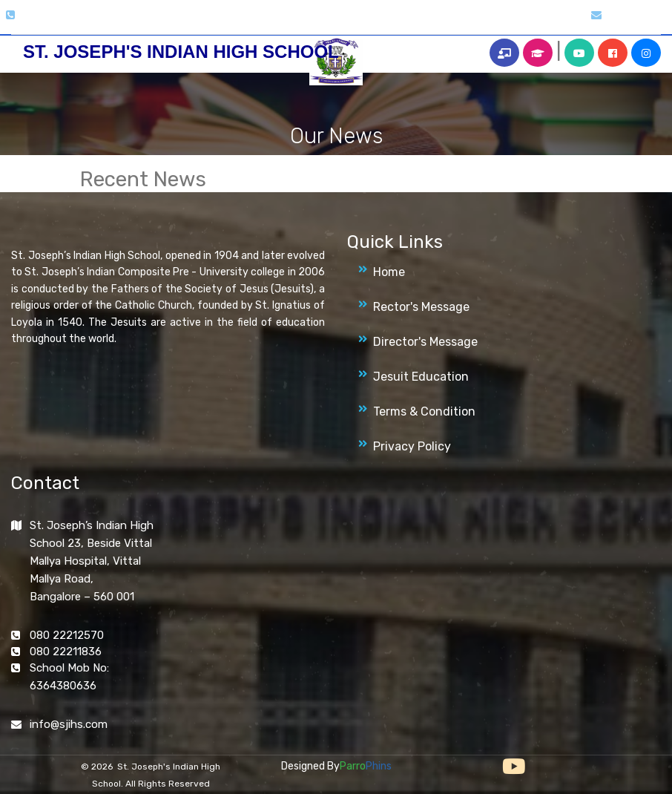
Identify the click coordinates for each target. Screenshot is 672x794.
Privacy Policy (412, 446)
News (345, 23)
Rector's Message (421, 307)
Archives (387, 23)
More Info (484, 23)
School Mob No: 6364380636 (69, 677)
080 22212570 (67, 635)
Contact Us (543, 23)
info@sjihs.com (69, 724)
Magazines (297, 23)
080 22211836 (66, 652)
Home (117, 23)
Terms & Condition (424, 411)
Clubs (248, 23)
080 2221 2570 (52, 15)
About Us (162, 23)
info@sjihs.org (638, 15)
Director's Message (425, 342)
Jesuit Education (421, 377)
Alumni (434, 23)
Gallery (209, 23)
